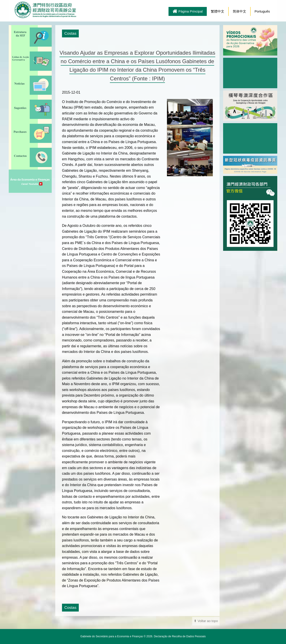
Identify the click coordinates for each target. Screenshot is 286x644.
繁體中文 (218, 11)
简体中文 (239, 11)
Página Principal (188, 12)
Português (262, 11)
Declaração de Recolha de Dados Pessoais (180, 636)
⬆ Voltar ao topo (206, 621)
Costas (70, 33)
